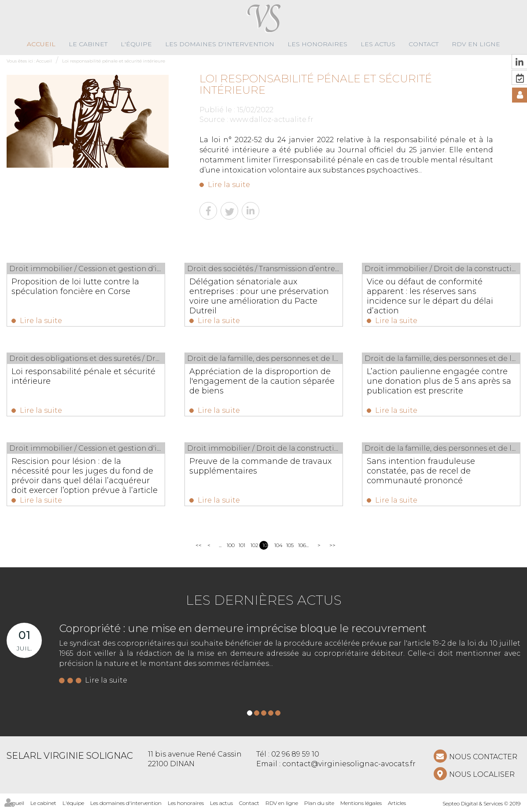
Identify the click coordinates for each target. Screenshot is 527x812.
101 (241, 545)
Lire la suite (229, 185)
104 (277, 545)
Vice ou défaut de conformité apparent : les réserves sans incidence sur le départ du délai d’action (430, 296)
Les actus (378, 44)
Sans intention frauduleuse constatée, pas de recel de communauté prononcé (421, 471)
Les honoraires (317, 44)
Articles (397, 803)
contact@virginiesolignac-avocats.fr (349, 764)
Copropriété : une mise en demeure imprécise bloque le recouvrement (243, 628)
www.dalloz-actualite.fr (272, 119)
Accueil (41, 44)
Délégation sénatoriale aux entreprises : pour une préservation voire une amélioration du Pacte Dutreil (259, 296)
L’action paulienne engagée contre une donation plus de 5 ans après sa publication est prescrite (439, 381)
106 (301, 545)
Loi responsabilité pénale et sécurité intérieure (114, 61)
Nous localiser (482, 774)
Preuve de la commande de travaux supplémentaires (260, 466)
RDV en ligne (476, 44)
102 (253, 545)
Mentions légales (361, 803)
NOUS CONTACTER (483, 757)
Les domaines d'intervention (220, 44)
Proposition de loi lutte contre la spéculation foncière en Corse (75, 287)
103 (265, 545)
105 (289, 545)
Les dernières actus (264, 600)
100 (230, 545)
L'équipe (136, 44)
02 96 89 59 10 (295, 754)
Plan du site (319, 803)
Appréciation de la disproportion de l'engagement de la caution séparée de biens (262, 381)
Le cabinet (88, 44)
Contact (424, 44)
